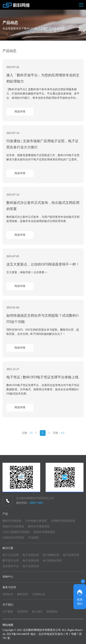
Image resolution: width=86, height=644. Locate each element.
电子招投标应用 (52, 561)
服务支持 (23, 594)
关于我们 (8, 605)
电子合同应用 (31, 566)
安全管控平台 (11, 566)
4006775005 (36, 503)
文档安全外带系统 (13, 538)
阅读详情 (20, 112)
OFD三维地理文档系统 (16, 532)
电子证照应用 (31, 555)
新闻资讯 (52, 612)
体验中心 (8, 577)
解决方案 (8, 548)
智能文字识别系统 (13, 526)
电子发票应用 (31, 561)
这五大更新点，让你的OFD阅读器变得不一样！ (43, 264)
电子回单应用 (71, 555)
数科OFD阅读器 (12, 521)
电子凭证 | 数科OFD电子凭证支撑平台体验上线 (42, 377)
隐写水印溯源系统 (39, 526)
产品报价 (33, 538)
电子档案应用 (51, 555)
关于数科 (8, 612)
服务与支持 (9, 587)
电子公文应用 (11, 555)
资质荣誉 (23, 612)
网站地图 (8, 625)
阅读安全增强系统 (44, 532)
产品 (5, 514)
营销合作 (8, 594)
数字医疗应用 (11, 561)
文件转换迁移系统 (36, 521)
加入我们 (37, 612)
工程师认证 (39, 594)
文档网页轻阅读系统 (63, 521)
